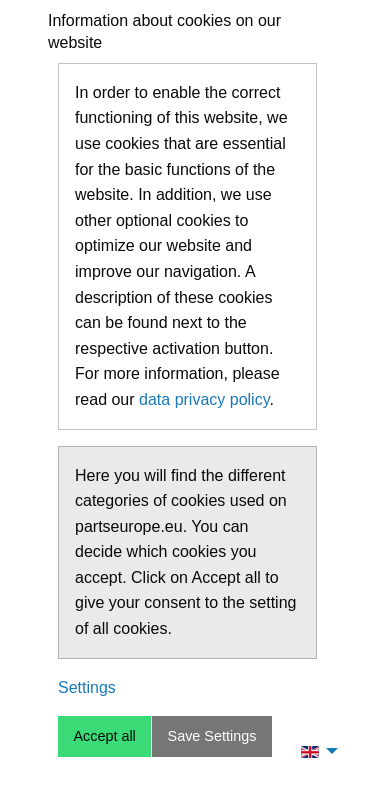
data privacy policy (204, 399)
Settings (87, 687)
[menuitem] (314, 751)
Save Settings (212, 736)
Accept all (104, 736)
